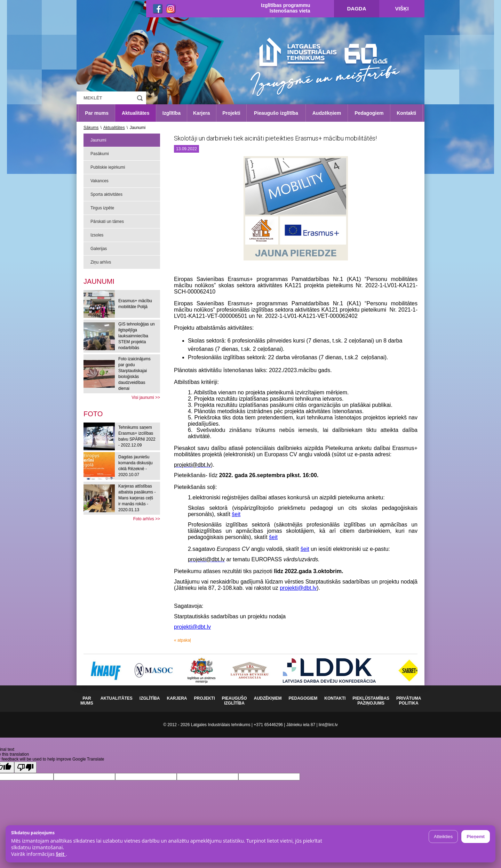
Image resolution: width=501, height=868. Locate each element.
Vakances (100, 181)
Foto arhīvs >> (147, 519)
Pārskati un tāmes (107, 222)
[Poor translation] (25, 767)
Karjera (201, 113)
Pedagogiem (369, 113)
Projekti (231, 113)
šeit (236, 514)
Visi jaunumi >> (146, 397)
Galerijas (99, 249)
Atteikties (443, 837)
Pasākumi (100, 154)
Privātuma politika (409, 701)
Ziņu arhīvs (101, 262)
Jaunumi (98, 140)
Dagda (357, 9)
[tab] (93, 414)
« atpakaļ (182, 640)
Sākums (91, 128)
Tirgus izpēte (102, 208)
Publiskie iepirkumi (108, 167)
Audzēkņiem (327, 113)
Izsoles (97, 235)
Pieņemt (476, 837)
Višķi (402, 9)
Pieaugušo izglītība (276, 113)
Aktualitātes (136, 113)
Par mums (97, 113)
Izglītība (172, 113)
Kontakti (406, 113)
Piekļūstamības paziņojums (371, 701)
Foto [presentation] (93, 414)
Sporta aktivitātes (106, 194)
